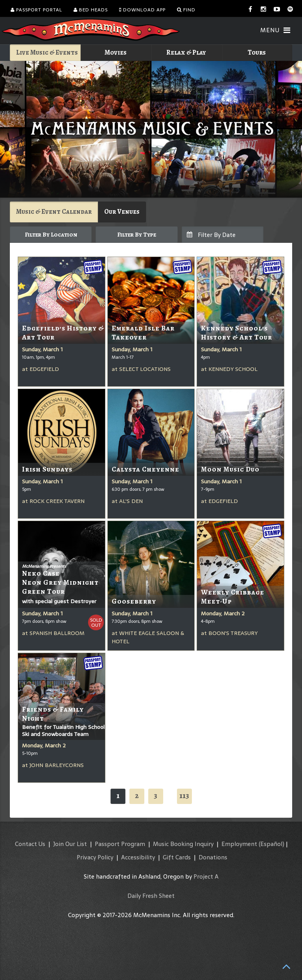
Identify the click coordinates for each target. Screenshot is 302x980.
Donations (213, 857)
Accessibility (138, 857)
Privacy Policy (95, 857)
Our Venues (122, 212)
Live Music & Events (47, 52)
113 (184, 796)
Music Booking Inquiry (183, 844)
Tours (257, 52)
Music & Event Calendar (54, 212)
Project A (206, 876)
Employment (239, 844)
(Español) (272, 844)
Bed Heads (91, 10)
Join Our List (70, 844)
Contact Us (30, 844)
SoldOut (96, 623)
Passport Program (120, 844)
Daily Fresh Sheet (151, 896)
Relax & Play (186, 52)
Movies (116, 52)
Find (186, 10)
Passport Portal (36, 10)
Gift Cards (177, 857)
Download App (142, 10)
